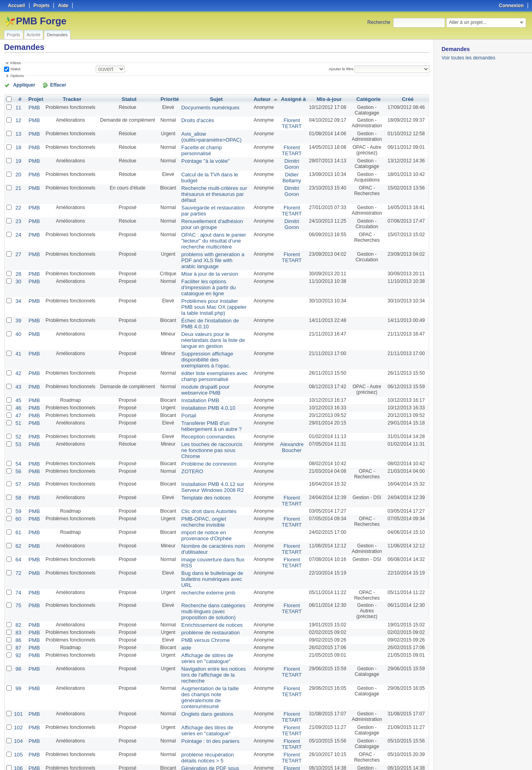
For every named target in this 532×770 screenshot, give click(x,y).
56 (18, 438)
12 (18, 119)
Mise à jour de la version (205, 264)
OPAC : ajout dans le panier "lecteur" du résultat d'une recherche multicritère (209, 233)
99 (18, 633)
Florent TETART (290, 122)
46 (18, 384)
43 (18, 364)
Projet (34, 99)
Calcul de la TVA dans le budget (213, 170)
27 (18, 245)
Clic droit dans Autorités (204, 477)
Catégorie (367, 99)
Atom (400, 754)
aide (184, 600)
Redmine (246, 766)
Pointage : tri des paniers (206, 677)
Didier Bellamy (290, 173)
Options (17, 76)
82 (18, 579)
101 (18, 652)
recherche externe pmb (204, 548)
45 (18, 377)
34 (18, 284)
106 (18, 703)
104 (18, 677)
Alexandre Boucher (290, 421)
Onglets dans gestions (203, 652)
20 (18, 170)
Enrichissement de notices (207, 579)
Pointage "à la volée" (201, 158)
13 (18, 132)
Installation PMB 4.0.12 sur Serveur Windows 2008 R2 (208, 454)
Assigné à (292, 99)
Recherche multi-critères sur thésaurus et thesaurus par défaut (209, 189)
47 (18, 391)
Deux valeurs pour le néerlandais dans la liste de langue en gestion (208, 320)
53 (18, 419)
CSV (413, 754)
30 (18, 271)
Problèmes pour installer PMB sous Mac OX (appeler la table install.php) (211, 289)
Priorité (167, 99)
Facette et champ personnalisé (212, 145)
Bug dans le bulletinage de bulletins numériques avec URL (212, 538)
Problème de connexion (204, 431)
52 (18, 411)
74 (18, 548)
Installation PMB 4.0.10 (204, 384)
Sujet (215, 99)
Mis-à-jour (327, 99)
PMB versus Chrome (201, 593)
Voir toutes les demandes (468, 58)
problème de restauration (206, 586)
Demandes (57, 35)
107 (18, 715)
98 (18, 620)
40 (18, 315)
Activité (34, 35)
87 (18, 600)
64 (18, 522)
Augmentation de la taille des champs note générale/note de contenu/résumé (211, 639)
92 (18, 608)
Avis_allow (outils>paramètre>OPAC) (207, 135)
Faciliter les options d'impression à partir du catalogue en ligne (214, 274)
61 (18, 497)
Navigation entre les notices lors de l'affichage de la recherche (213, 623)
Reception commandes (204, 411)
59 (18, 477)
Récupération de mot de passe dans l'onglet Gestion (212, 718)
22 (18, 201)
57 (18, 451)
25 (143, 743)
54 (18, 431)
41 (18, 333)
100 (159, 743)
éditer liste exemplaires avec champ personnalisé (209, 354)
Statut (15, 69)
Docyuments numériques (206, 107)
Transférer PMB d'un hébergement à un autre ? (207, 401)
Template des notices (202, 464)
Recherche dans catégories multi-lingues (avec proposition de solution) (211, 566)
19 (18, 158)
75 (18, 561)
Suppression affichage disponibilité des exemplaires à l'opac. (212, 339)
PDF (426, 754)
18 (18, 145)
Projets (14, 35)
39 (18, 302)
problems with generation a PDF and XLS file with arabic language (213, 251)
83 (18, 586)
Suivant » (84, 743)
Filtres (16, 63)
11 (18, 107)
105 (18, 690)
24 (18, 227)
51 (18, 399)
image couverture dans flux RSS (213, 522)
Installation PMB (196, 377)
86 (18, 593)
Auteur (261, 99)
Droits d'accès (194, 119)
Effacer (48, 85)
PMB (33, 107)
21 (18, 183)
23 (18, 214)
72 (18, 535)
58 (18, 464)
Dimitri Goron (290, 160)
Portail (186, 391)
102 (18, 664)
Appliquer (21, 85)
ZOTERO (189, 438)
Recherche (379, 22)
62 (18, 509)
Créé (408, 99)
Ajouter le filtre (343, 69)
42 (18, 351)
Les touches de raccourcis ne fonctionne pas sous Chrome (210, 421)
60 (18, 484)
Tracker (70, 99)
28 (18, 264)
